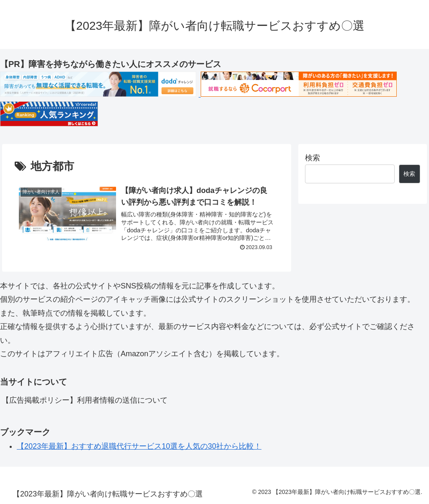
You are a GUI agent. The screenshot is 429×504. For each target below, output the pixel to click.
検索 (313, 158)
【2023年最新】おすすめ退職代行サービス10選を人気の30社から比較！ (139, 446)
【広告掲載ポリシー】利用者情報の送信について (85, 400)
